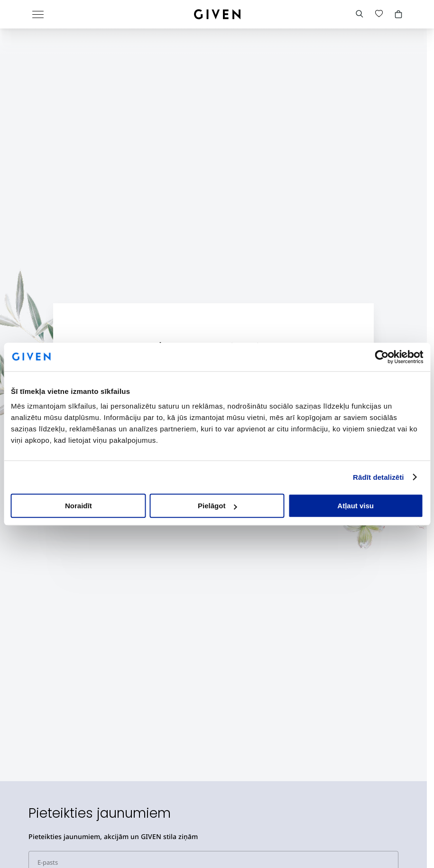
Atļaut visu (356, 506)
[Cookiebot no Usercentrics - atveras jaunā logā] (382, 357)
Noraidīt (78, 506)
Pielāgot (217, 506)
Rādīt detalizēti (378, 477)
